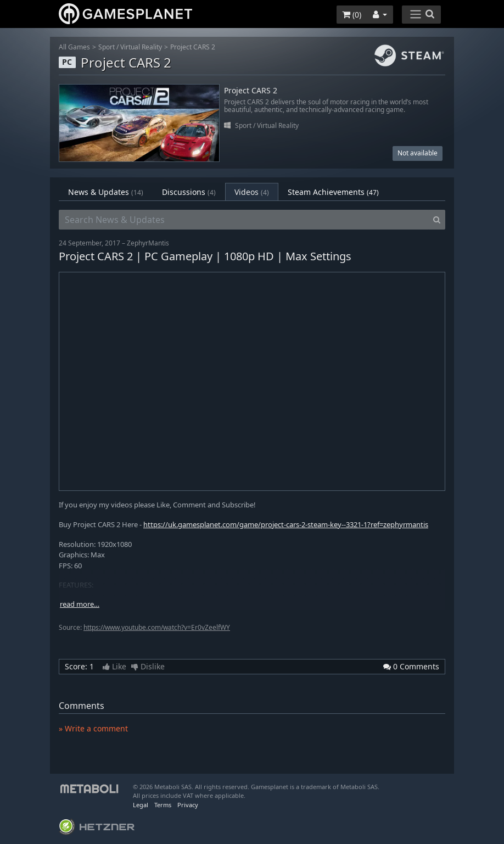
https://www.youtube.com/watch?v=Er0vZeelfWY (157, 627)
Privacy (188, 805)
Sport (107, 47)
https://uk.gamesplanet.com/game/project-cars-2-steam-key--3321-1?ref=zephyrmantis (286, 524)
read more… (80, 604)
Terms (163, 805)
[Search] (437, 220)
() (352, 15)
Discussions (189, 192)
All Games (74, 47)
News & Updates (106, 192)
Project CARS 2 (193, 47)
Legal (141, 805)
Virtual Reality (141, 47)
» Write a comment (93, 728)
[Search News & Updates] (244, 220)
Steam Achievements (333, 192)
